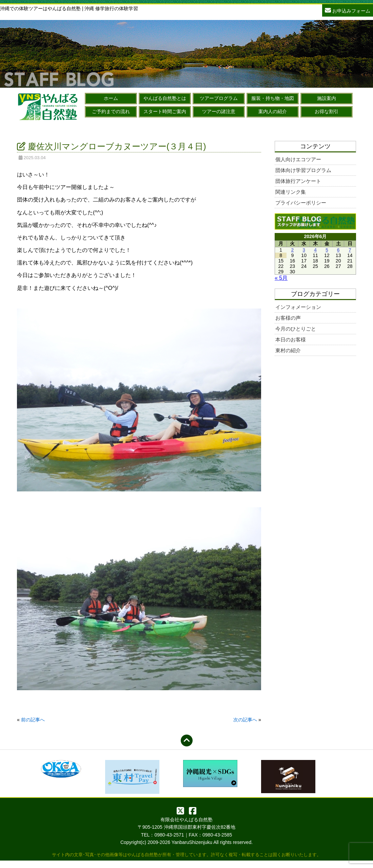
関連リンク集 (291, 192)
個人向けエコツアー (298, 159)
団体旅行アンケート (298, 181)
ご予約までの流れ (111, 111)
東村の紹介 (288, 350)
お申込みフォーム (348, 10)
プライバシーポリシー (301, 203)
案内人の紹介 (273, 111)
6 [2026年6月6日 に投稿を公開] (338, 250)
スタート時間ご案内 (165, 111)
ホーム (111, 98)
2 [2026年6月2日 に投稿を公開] (292, 250)
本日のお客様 (291, 340)
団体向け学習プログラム (303, 170)
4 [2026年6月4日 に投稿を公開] (315, 250)
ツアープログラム (219, 98)
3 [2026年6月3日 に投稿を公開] (304, 250)
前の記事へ (33, 720)
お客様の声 (288, 318)
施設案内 (327, 98)
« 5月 (281, 278)
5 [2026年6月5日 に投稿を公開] (327, 250)
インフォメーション (298, 307)
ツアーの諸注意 (219, 111)
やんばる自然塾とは (165, 98)
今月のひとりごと (296, 329)
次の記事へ (245, 720)
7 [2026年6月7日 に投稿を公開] (350, 250)
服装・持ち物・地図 (273, 98)
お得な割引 (327, 111)
